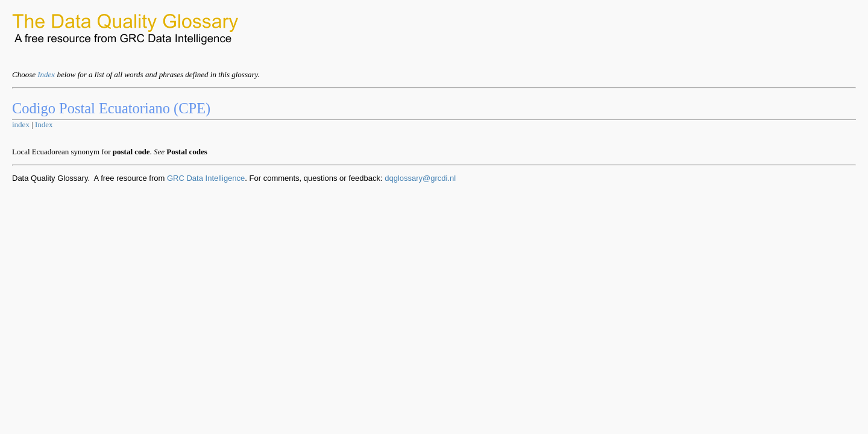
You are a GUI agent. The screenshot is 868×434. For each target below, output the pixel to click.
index (21, 124)
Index (46, 74)
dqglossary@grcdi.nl (420, 178)
